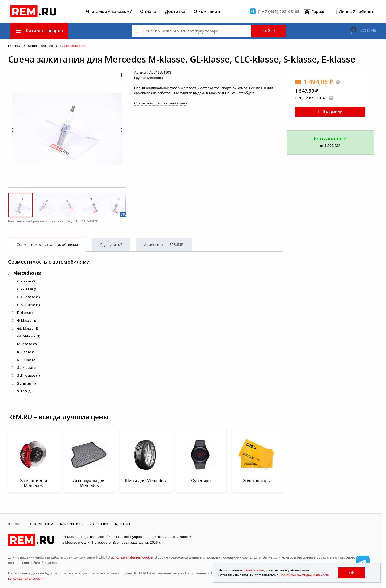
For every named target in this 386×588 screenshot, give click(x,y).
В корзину (330, 111)
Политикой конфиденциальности (304, 575)
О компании (207, 11)
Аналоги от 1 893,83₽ (164, 244)
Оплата (148, 11)
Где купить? (111, 244)
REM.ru (68, 537)
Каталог (16, 524)
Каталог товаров (40, 46)
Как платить (72, 524)
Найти (268, 31)
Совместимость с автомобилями (161, 103)
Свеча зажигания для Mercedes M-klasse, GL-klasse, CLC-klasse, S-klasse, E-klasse (182, 59)
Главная (14, 46)
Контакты (124, 524)
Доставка (175, 11)
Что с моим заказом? (109, 11)
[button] (120, 75)
